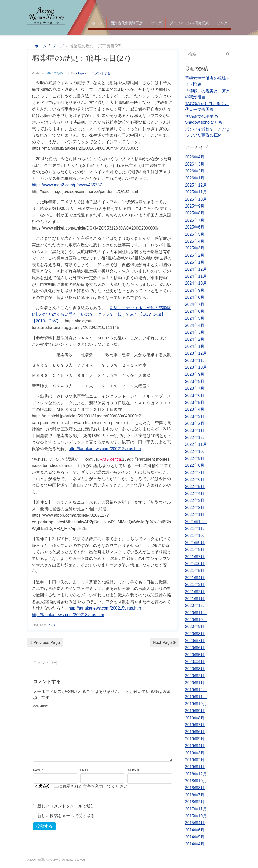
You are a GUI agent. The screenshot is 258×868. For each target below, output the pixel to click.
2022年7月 (195, 473)
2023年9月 (195, 374)
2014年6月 (195, 830)
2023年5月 (195, 402)
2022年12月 (196, 437)
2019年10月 (196, 704)
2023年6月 (195, 395)
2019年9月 (195, 711)
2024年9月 (195, 290)
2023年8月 (195, 381)
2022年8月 (195, 465)
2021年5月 (195, 571)
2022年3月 (195, 500)
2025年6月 (195, 227)
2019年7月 (195, 725)
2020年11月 (196, 613)
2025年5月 (195, 234)
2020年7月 (195, 641)
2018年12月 (196, 774)
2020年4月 (195, 662)
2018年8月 (195, 788)
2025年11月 (196, 192)
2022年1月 (195, 514)
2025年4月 (195, 241)
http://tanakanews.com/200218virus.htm (68, 615)
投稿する (44, 826)
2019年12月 (196, 690)
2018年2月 (195, 802)
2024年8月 (195, 297)
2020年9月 (195, 627)
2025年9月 (195, 206)
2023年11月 (196, 360)
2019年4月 (195, 746)
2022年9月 (195, 458)
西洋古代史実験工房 (127, 23)
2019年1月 (195, 767)
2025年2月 (195, 255)
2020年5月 (195, 655)
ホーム (97, 23)
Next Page (164, 642)
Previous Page (45, 642)
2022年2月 (195, 508)
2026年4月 (195, 157)
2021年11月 (196, 529)
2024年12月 (196, 269)
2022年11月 (196, 444)
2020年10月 (196, 620)
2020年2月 (195, 676)
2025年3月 (195, 248)
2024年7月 (195, 304)
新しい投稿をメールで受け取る (66, 816)
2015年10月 (196, 816)
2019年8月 (195, 718)
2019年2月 (195, 760)
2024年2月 (195, 339)
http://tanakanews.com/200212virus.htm (105, 449)
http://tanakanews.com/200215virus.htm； (107, 608)
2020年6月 (195, 648)
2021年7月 (195, 557)
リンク (222, 23)
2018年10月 (196, 781)
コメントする (101, 73)
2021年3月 (195, 585)
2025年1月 (195, 262)
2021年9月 (195, 543)
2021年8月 (195, 550)
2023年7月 (195, 388)
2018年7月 (195, 795)
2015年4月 (195, 823)
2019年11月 (196, 697)
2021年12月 (196, 522)
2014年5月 (195, 837)
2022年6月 (195, 479)
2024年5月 (195, 318)
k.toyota (81, 73)
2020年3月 (195, 669)
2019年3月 (195, 753)
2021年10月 (196, 535)
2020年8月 (195, 634)
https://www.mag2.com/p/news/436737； (69, 185)
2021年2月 (195, 592)
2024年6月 (195, 311)
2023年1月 (195, 431)
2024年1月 (195, 346)
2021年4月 (195, 578)
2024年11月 (196, 276)
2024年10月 (196, 283)
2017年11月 (196, 809)
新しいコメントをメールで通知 (66, 806)
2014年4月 (195, 844)
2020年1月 (195, 683)
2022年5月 (195, 487)
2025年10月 (196, 199)
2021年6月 (195, 564)
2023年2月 (195, 423)
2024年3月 (195, 332)
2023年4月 (195, 409)
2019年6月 (195, 732)
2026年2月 (195, 171)
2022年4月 (195, 493)
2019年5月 (195, 739)
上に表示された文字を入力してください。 (93, 786)
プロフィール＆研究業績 (189, 23)
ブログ (156, 23)
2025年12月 (196, 185)
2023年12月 (196, 353)
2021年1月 (195, 599)
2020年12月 (196, 606)
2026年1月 (195, 178)
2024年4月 (195, 325)
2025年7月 (195, 220)
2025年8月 (195, 213)
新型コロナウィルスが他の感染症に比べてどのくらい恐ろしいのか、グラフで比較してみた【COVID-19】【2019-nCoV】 (101, 314)
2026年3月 (195, 164)
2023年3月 (195, 416)
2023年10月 (196, 367)
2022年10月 (196, 452)
